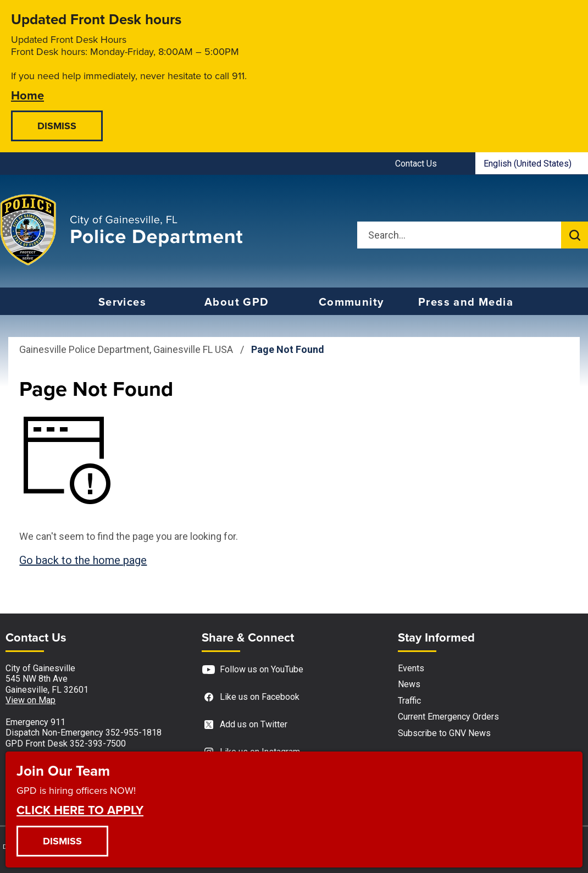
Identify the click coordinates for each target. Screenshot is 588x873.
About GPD (237, 302)
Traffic (409, 701)
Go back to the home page (83, 560)
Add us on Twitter (245, 725)
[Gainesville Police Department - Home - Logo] (121, 230)
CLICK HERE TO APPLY (80, 809)
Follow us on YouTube (253, 670)
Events (411, 668)
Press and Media (466, 302)
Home (27, 95)
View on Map (30, 700)
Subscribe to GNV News (444, 733)
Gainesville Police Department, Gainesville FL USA (126, 349)
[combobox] (532, 163)
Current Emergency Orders (448, 717)
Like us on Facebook (251, 697)
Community (351, 302)
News (409, 684)
